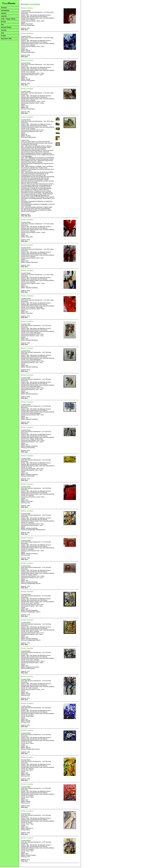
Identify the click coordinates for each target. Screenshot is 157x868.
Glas (2, 25)
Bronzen (4, 22)
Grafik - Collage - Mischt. (8, 19)
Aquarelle (4, 16)
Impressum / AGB (6, 39)
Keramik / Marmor (6, 27)
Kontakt (3, 36)
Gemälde (4, 13)
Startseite (4, 8)
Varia (3, 33)
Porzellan (4, 30)
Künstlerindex (5, 10)
